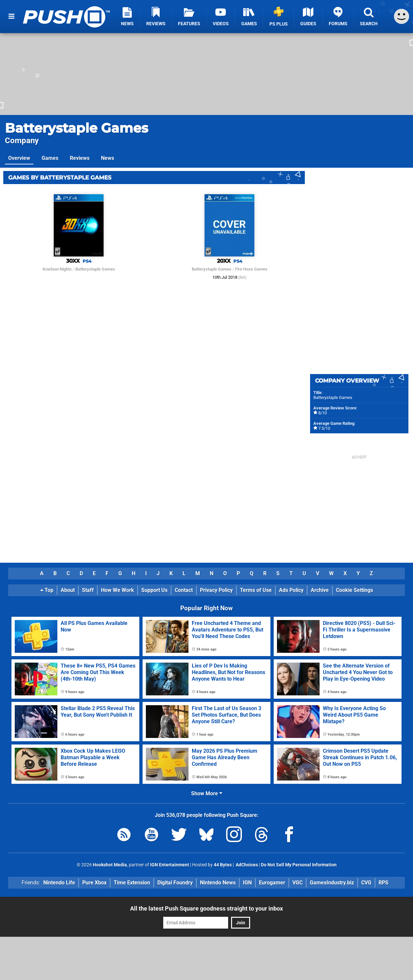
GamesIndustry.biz (332, 883)
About (68, 590)
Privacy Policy (216, 590)
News (108, 158)
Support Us (154, 590)
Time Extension (132, 883)
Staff (88, 590)
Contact (184, 590)
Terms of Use (256, 590)
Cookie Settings (354, 590)
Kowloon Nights (57, 269)
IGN (247, 883)
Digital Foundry (175, 883)
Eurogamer (272, 883)
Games (50, 158)
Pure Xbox (94, 883)
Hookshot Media (110, 865)
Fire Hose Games (251, 269)
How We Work (118, 590)
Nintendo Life (59, 883)
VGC (297, 883)
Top (47, 590)
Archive (320, 590)
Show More (207, 793)
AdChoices (246, 865)
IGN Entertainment (170, 865)
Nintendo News (218, 883)
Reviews (80, 158)
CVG (366, 883)
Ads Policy (291, 590)
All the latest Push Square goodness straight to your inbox (206, 908)
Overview (19, 158)
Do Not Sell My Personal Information (299, 865)
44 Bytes (223, 865)
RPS (383, 883)
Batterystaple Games (77, 128)
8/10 (323, 413)
